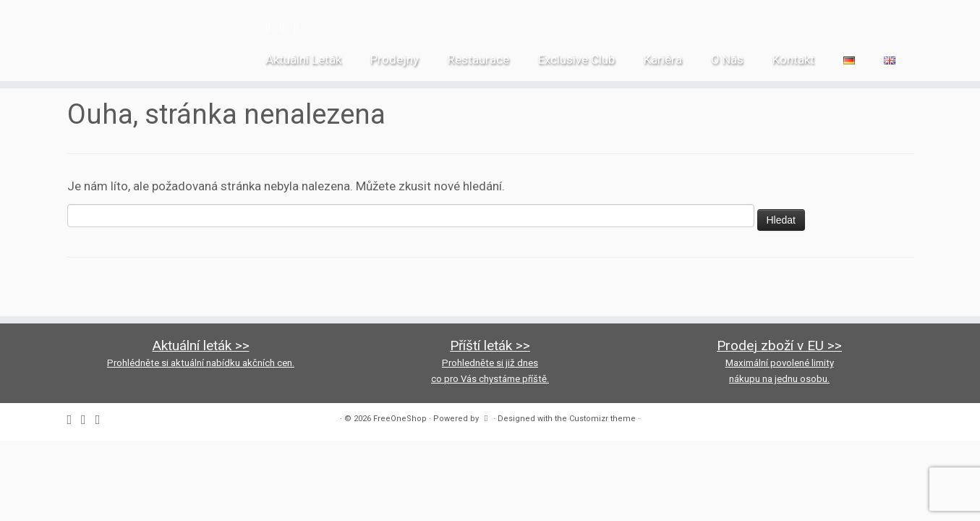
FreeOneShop (400, 419)
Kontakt (793, 59)
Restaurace (478, 59)
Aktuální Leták (303, 59)
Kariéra (663, 59)
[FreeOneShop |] (113, 29)
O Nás (727, 59)
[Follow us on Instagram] (287, 27)
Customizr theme (602, 419)
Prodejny (395, 59)
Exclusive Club (576, 59)
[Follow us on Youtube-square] (302, 27)
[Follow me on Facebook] (273, 27)
